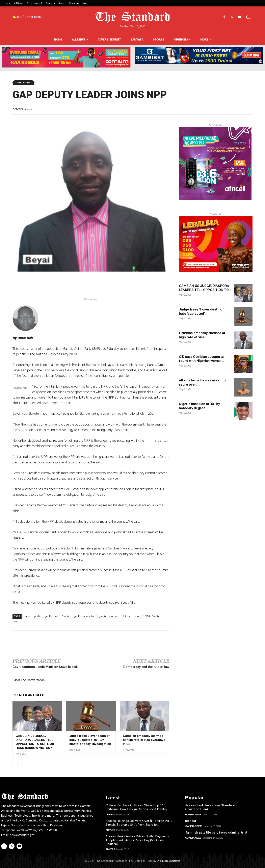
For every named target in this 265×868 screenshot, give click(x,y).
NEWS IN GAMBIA (151, 616)
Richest (191, 820)
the (16, 622)
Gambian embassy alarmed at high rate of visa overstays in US (144, 740)
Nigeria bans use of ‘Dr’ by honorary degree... (199, 406)
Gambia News (23, 83)
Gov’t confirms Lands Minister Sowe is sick (45, 667)
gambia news (51, 616)
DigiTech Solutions (168, 860)
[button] (248, 17)
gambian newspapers (109, 616)
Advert (110, 814)
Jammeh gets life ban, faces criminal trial (216, 832)
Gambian (66, 616)
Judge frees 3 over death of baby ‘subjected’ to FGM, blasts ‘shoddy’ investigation (89, 740)
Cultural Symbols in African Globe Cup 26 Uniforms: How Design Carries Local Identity (136, 807)
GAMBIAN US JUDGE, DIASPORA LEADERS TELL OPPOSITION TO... (205, 288)
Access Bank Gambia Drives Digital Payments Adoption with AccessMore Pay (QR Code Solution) (137, 840)
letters (127, 616)
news (136, 616)
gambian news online (85, 616)
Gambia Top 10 (194, 826)
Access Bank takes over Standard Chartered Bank (210, 807)
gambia (38, 616)
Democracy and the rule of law (146, 667)
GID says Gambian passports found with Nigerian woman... (201, 359)
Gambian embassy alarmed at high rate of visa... (202, 335)
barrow (27, 616)
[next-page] (21, 764)
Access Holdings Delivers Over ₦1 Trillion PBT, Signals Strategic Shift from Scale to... (139, 822)
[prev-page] (15, 764)
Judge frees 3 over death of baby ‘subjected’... (201, 311)
